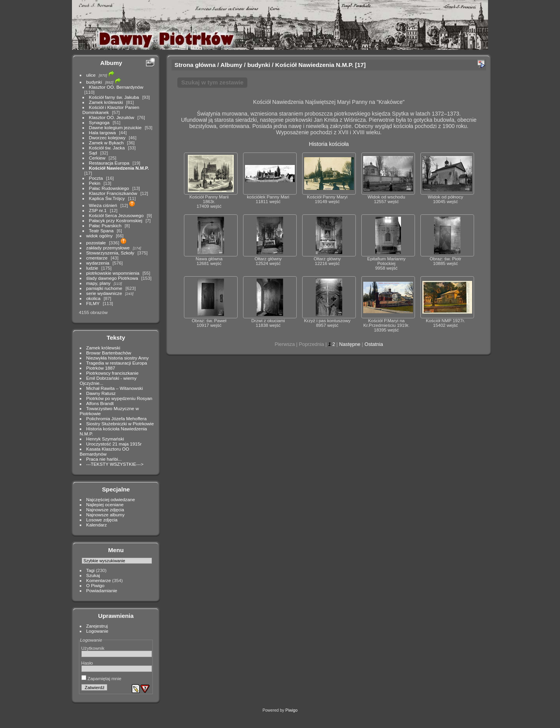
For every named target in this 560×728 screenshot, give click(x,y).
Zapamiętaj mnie (101, 678)
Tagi (91, 570)
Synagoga (99, 122)
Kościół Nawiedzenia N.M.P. (119, 168)
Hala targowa (102, 132)
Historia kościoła (329, 144)
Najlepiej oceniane (105, 504)
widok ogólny (100, 236)
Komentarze (99, 580)
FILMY (93, 303)
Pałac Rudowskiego (109, 188)
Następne (350, 344)
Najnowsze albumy (106, 515)
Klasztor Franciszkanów (113, 193)
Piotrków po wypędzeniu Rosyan (119, 398)
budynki (94, 82)
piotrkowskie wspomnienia (113, 273)
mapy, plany (99, 283)
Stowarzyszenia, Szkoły (110, 253)
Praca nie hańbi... (104, 459)
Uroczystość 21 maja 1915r (114, 444)
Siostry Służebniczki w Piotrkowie (120, 424)
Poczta (96, 178)
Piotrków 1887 (101, 368)
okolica (94, 298)
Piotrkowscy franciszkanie (113, 373)
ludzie (92, 268)
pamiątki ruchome (104, 288)
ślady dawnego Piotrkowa (112, 278)
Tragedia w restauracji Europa (117, 363)
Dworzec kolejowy (107, 138)
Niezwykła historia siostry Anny (118, 358)
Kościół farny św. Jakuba (114, 97)
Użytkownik (93, 648)
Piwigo (291, 710)
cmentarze (97, 258)
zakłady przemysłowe (108, 248)
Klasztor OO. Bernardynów (116, 87)
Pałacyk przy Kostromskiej (116, 220)
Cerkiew (97, 158)
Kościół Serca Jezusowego (116, 215)
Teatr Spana (101, 231)
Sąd (93, 153)
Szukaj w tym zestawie (212, 82)
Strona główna (195, 65)
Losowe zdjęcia (102, 520)
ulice (91, 75)
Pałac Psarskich (105, 225)
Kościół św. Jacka (107, 148)
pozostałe (96, 243)
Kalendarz (97, 525)
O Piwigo (95, 585)
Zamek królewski (106, 102)
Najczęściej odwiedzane (111, 499)
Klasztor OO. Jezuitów (112, 117)
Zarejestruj (97, 626)
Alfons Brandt (100, 403)
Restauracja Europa (109, 163)
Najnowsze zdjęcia (105, 510)
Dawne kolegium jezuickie (115, 127)
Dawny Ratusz (101, 393)
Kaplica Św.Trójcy (107, 198)
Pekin (95, 183)
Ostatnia (374, 344)
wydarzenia (98, 263)
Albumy (111, 63)
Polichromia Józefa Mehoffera (116, 418)
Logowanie (97, 631)
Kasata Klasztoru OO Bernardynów (104, 451)
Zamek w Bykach (107, 143)
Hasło (87, 663)
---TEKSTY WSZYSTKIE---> (115, 464)
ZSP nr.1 (98, 210)
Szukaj (93, 575)
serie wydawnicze (104, 293)
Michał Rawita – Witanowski (115, 388)
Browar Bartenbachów (109, 353)
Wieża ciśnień (103, 205)
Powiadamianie (102, 590)
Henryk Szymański (105, 439)
